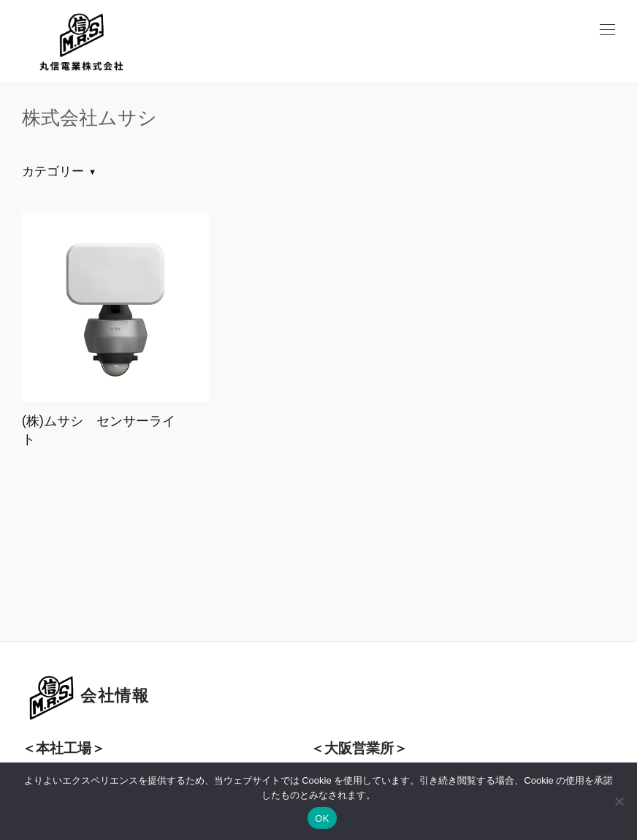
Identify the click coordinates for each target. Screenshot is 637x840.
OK (322, 818)
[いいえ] (619, 801)
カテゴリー (53, 171)
